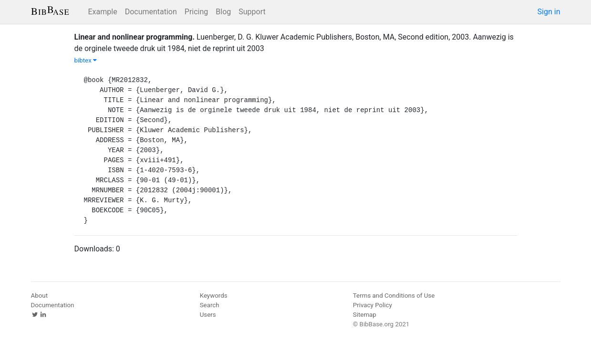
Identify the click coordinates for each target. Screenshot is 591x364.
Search (210, 305)
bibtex (86, 60)
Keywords (214, 296)
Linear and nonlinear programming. (135, 37)
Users (208, 315)
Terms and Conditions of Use (394, 296)
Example (103, 12)
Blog (223, 12)
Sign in (549, 12)
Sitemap (365, 315)
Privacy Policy (373, 305)
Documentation (151, 12)
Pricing (197, 12)
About (40, 296)
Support (252, 12)
